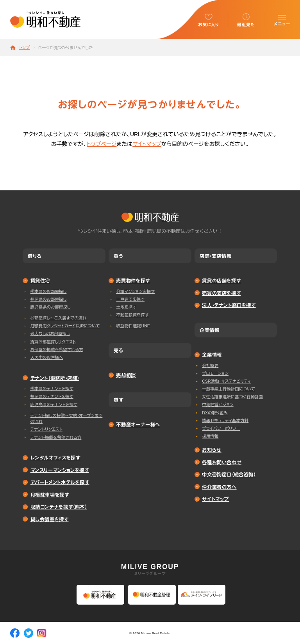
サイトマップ (147, 144)
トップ (25, 47)
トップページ (102, 144)
